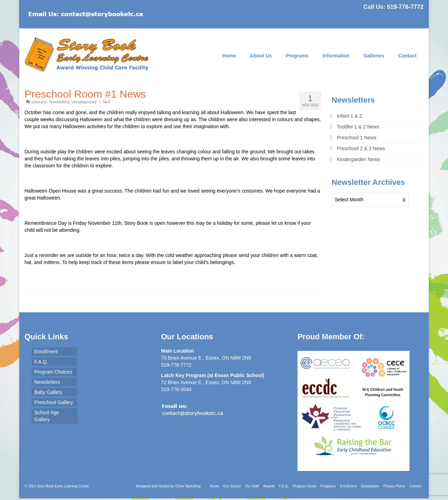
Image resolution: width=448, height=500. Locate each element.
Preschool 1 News (357, 138)
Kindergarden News (359, 159)
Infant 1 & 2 (350, 116)
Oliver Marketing (188, 486)
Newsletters (59, 102)
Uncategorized (84, 102)
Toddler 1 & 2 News (358, 127)
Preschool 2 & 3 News (361, 148)
